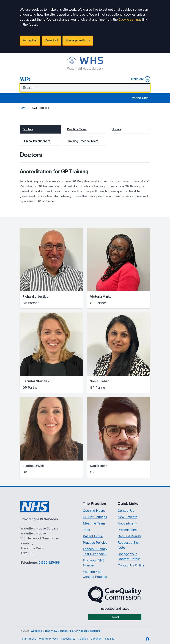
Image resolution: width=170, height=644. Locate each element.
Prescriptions (127, 530)
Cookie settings (130, 19)
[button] (41, 129)
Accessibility (68, 639)
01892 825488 (49, 562)
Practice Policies (95, 543)
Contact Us (126, 511)
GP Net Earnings (95, 517)
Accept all (30, 40)
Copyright (96, 639)
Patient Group (93, 536)
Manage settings (78, 40)
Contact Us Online (131, 565)
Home (23, 108)
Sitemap (110, 639)
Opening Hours (94, 511)
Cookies (83, 639)
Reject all (51, 40)
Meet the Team (94, 523)
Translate (140, 79)
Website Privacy (49, 639)
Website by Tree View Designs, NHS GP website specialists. (66, 631)
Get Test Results (130, 536)
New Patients (127, 517)
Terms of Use (28, 639)
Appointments (128, 523)
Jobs (86, 530)
